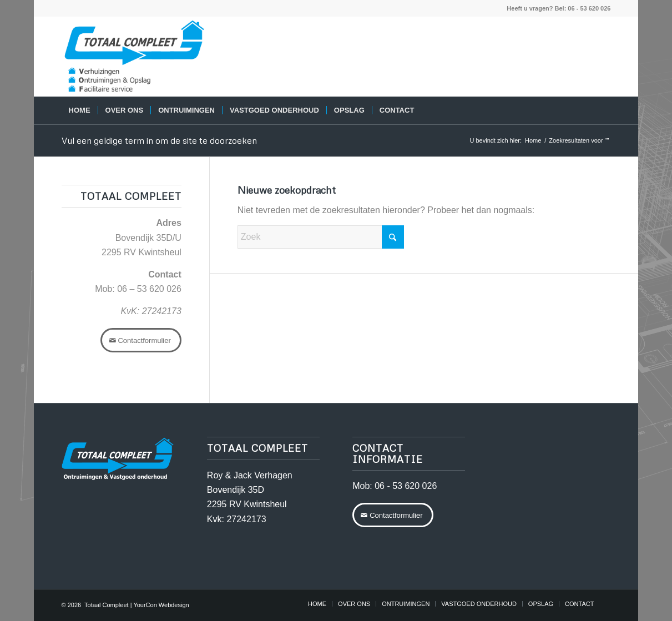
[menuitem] (80, 110)
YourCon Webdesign (161, 605)
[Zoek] (603, 110)
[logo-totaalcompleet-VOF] (134, 57)
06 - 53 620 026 (406, 486)
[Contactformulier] (141, 340)
